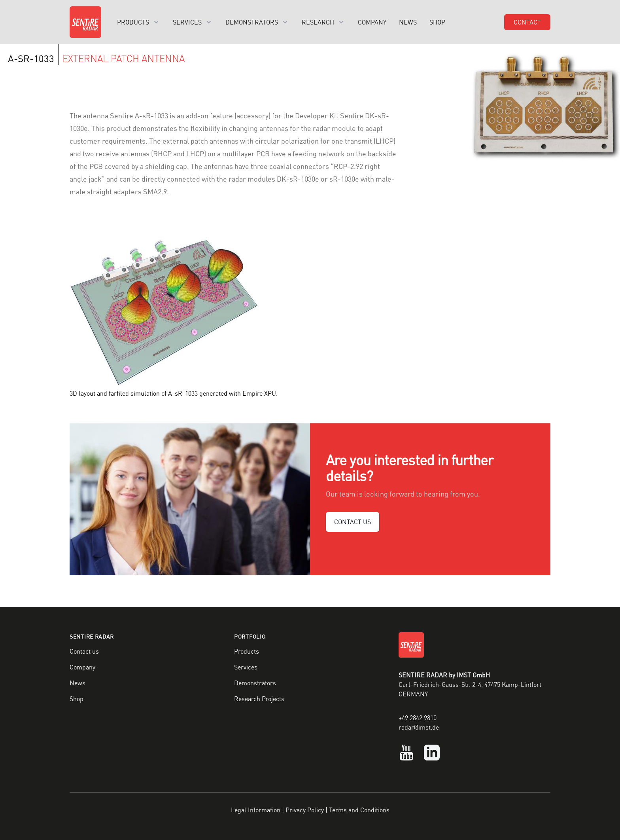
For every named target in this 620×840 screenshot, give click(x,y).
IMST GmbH (473, 675)
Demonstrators (255, 683)
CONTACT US (353, 522)
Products (247, 651)
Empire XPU (259, 393)
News (408, 22)
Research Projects (259, 699)
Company (372, 22)
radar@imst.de (419, 727)
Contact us (84, 651)
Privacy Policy (305, 810)
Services (246, 667)
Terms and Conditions (359, 810)
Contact (527, 22)
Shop (437, 22)
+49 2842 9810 (418, 718)
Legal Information (256, 810)
